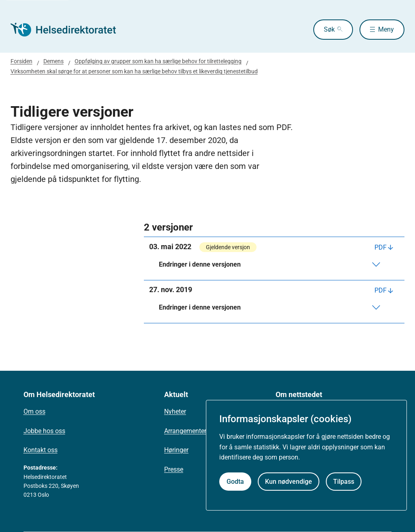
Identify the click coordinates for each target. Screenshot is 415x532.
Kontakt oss (41, 450)
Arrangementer (185, 431)
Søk (329, 29)
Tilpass (344, 482)
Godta (235, 482)
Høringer (176, 450)
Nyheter (175, 411)
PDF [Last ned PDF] (381, 247)
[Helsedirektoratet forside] (69, 30)
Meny (386, 29)
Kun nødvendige (289, 482)
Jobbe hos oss (44, 431)
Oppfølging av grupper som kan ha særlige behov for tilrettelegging (158, 61)
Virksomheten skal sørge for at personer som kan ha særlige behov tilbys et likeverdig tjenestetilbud (134, 71)
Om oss (34, 411)
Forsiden (21, 61)
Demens (53, 61)
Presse (174, 469)
